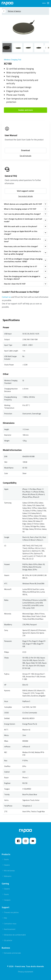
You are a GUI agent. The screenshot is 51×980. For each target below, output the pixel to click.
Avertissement (10, 929)
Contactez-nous (10, 924)
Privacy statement (26, 972)
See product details (26, 196)
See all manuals (25, 156)
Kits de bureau (9, 871)
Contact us (6, 297)
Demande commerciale (12, 953)
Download (25, 150)
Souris (6, 859)
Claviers (7, 865)
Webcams (8, 876)
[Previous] (46, 48)
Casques (7, 900)
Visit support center (25, 191)
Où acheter (8, 940)
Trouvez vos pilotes (11, 912)
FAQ (5, 918)
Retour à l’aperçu (11, 11)
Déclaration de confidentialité (15, 935)
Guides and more (25, 110)
